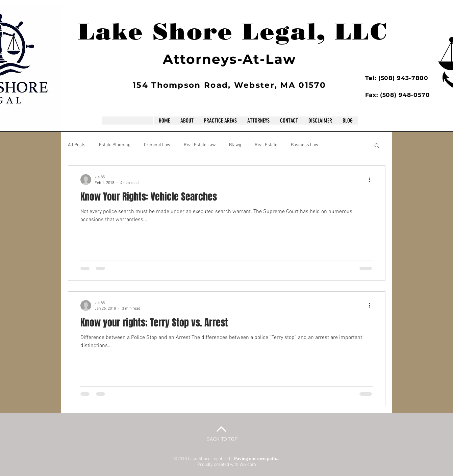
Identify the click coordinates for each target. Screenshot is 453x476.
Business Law (305, 145)
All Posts (77, 145)
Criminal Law (157, 145)
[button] (377, 146)
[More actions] (372, 180)
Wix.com (248, 465)
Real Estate (266, 145)
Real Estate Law (200, 145)
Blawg (235, 145)
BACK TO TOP (222, 440)
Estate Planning (115, 145)
